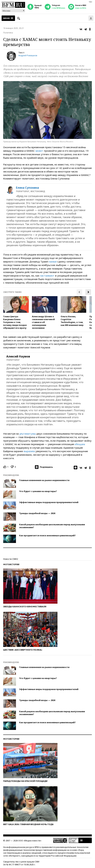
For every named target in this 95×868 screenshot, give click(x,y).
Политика (8, 33)
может (39, 151)
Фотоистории (11, 564)
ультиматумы (28, 434)
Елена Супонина (27, 188)
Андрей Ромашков (28, 55)
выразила (29, 451)
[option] (16, 313)
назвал (53, 262)
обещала (80, 444)
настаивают (47, 276)
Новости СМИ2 (11, 559)
